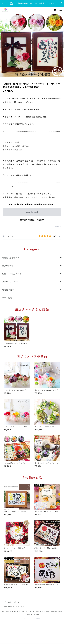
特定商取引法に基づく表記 (14, 607)
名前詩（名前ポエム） (12, 258)
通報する (58, 226)
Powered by (32, 619)
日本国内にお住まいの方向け (32, 220)
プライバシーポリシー (13, 602)
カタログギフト (9, 266)
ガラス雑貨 (7, 298)
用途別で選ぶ (8, 290)
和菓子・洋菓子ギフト (12, 274)
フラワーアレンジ (10, 282)
